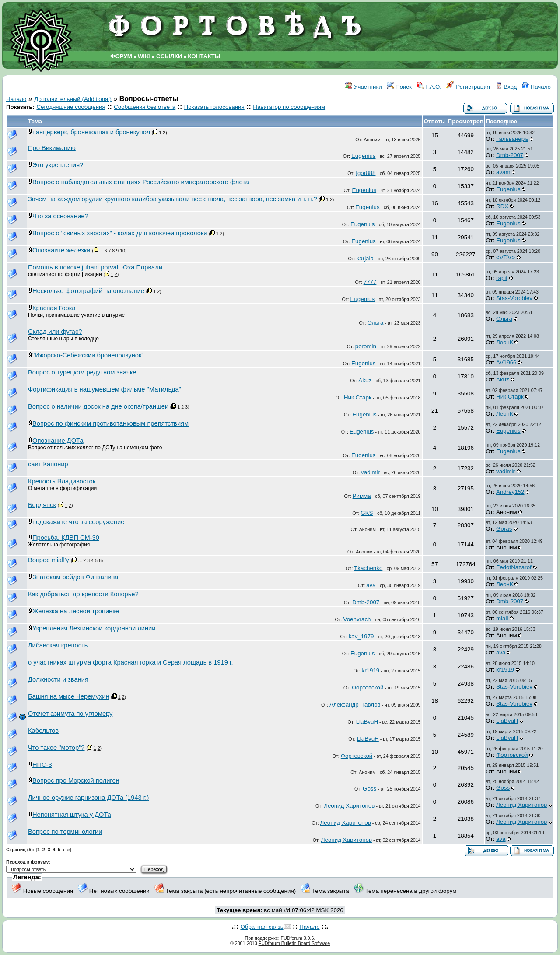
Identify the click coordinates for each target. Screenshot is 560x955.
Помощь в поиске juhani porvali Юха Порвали (95, 267)
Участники (363, 87)
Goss (369, 789)
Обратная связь (262, 927)
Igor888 (366, 173)
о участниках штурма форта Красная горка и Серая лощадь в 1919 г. (131, 662)
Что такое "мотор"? (56, 748)
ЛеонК (505, 342)
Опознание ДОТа (58, 441)
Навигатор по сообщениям (289, 107)
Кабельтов (43, 731)
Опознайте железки (61, 250)
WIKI (144, 56)
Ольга (376, 323)
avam (503, 172)
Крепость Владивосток (62, 481)
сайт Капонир (48, 464)
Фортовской (367, 687)
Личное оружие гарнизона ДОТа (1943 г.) (88, 798)
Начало (536, 87)
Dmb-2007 (510, 155)
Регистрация (468, 87)
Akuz (365, 380)
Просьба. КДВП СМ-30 (66, 538)
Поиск (399, 87)
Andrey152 (510, 492)
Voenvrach (357, 619)
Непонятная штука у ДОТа (72, 815)
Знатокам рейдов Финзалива (75, 577)
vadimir (370, 472)
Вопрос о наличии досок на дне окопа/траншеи (98, 406)
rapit (502, 278)
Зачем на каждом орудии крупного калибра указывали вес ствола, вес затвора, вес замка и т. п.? (173, 199)
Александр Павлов (355, 705)
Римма (362, 496)
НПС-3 (42, 765)
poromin (366, 346)
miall (502, 618)
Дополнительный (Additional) (73, 99)
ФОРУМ (121, 56)
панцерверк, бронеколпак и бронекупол (91, 132)
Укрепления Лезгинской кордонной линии (94, 628)
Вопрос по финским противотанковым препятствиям (110, 423)
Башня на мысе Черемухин (69, 696)
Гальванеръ (512, 139)
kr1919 (370, 670)
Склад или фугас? (55, 332)
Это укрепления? (58, 165)
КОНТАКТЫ (204, 56)
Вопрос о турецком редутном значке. (83, 372)
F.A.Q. (429, 87)
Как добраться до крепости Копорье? (83, 594)
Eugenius (364, 156)
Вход (506, 87)
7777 (370, 282)
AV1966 (506, 362)
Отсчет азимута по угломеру (70, 714)
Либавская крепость (58, 645)
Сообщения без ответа (145, 107)
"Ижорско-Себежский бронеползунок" (88, 355)
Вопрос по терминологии (65, 832)
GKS (367, 513)
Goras (504, 529)
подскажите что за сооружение (78, 522)
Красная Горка (54, 308)
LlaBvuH (367, 722)
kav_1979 (361, 636)
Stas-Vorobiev (514, 298)
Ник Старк (358, 397)
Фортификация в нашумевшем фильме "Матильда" (105, 389)
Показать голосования (214, 107)
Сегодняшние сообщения (71, 107)
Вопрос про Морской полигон (76, 780)
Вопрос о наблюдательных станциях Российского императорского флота (141, 182)
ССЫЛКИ (169, 56)
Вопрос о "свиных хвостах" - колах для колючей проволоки (120, 233)
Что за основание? (60, 216)
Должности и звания (58, 679)
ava (371, 585)
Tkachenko (368, 568)
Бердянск (42, 505)
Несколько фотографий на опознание (88, 291)
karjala (365, 258)
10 (122, 251)
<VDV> (506, 257)
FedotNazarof (514, 567)
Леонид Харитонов (349, 806)
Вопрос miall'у (49, 560)
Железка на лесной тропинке (76, 611)
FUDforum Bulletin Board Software (294, 943)
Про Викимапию (52, 148)
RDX (502, 206)
